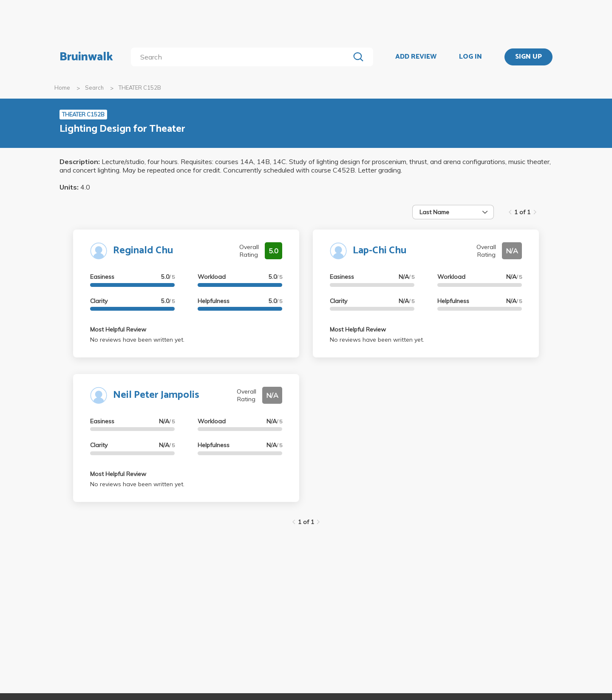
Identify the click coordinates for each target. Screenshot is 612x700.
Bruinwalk (86, 57)
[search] (242, 57)
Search (94, 88)
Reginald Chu (143, 251)
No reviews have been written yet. (137, 340)
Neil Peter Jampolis (156, 395)
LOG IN (470, 57)
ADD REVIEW (416, 57)
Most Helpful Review (118, 329)
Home (62, 88)
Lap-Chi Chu (380, 251)
